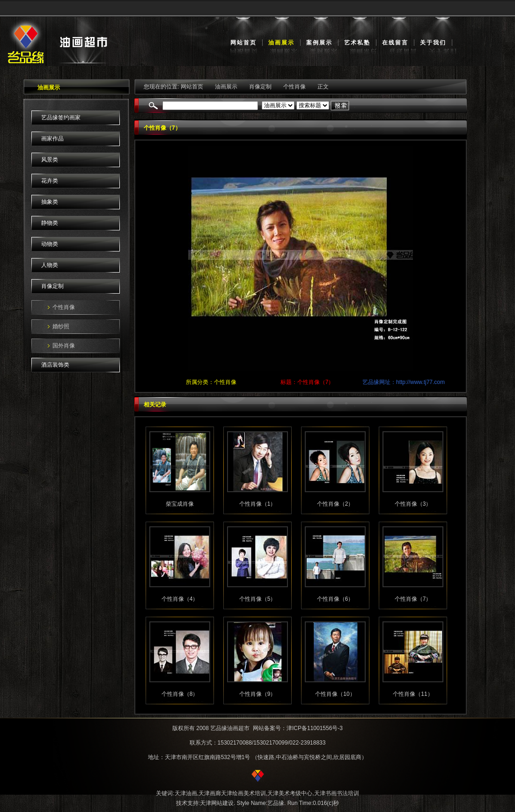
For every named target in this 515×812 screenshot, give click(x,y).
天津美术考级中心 (290, 793)
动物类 (50, 244)
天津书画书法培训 (337, 793)
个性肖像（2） (335, 504)
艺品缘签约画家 (61, 118)
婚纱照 (61, 326)
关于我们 (433, 43)
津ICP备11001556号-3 (315, 728)
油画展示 (281, 43)
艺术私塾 (357, 43)
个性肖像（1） (258, 504)
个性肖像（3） (413, 504)
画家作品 (52, 139)
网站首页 (243, 43)
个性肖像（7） (413, 599)
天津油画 (186, 793)
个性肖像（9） (258, 694)
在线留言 (395, 43)
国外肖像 (64, 346)
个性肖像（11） (413, 694)
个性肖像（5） (258, 599)
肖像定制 (52, 286)
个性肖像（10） (335, 694)
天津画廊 (210, 793)
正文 (323, 87)
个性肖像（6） (335, 599)
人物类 (50, 265)
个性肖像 (64, 307)
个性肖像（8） (180, 694)
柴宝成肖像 (180, 504)
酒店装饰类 (55, 365)
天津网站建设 (217, 803)
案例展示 (319, 43)
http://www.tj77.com (420, 382)
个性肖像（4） (180, 599)
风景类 (50, 160)
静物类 (50, 223)
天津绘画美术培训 (243, 793)
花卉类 (50, 181)
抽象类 (50, 202)
